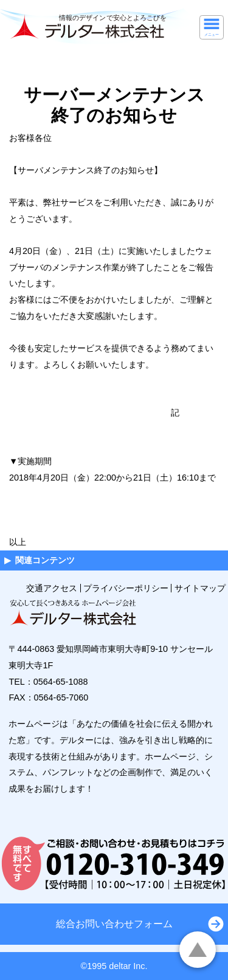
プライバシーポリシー (126, 588)
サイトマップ (200, 588)
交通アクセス (52, 588)
